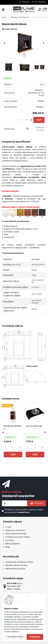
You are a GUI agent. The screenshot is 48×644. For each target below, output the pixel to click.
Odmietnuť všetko (15, 637)
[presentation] (4, 43)
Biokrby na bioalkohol (20, 17)
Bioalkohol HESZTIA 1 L (13, 427)
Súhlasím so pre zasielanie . (24, 511)
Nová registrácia (40, 2)
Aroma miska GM (34, 426)
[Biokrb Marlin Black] (24, 43)
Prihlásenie (26, 2)
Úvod (4, 17)
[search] (40, 10)
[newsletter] (37, 503)
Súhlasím (35, 637)
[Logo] (24, 10)
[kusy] (22, 120)
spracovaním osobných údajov (30, 510)
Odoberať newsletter (18, 496)
